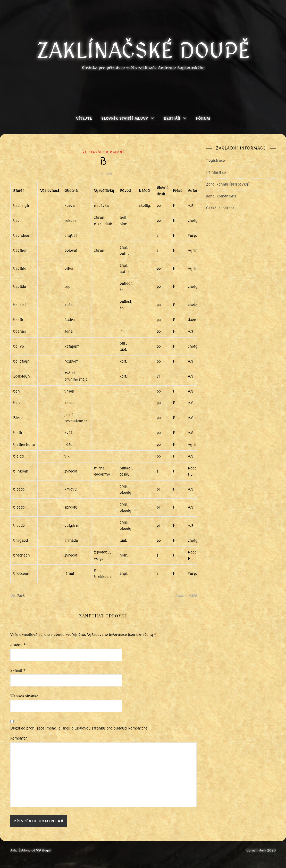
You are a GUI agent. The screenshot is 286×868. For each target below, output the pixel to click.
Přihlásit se (216, 172)
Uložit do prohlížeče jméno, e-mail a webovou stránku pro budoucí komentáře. (79, 728)
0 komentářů (185, 596)
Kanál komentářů (221, 196)
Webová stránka (24, 696)
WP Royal (43, 850)
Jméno (18, 645)
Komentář (19, 738)
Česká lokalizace (220, 208)
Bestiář (172, 119)
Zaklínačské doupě (143, 51)
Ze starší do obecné (104, 152)
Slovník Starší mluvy (125, 119)
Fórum (203, 119)
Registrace (216, 161)
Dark (20, 596)
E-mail (18, 671)
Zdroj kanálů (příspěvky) (228, 184)
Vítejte (84, 119)
